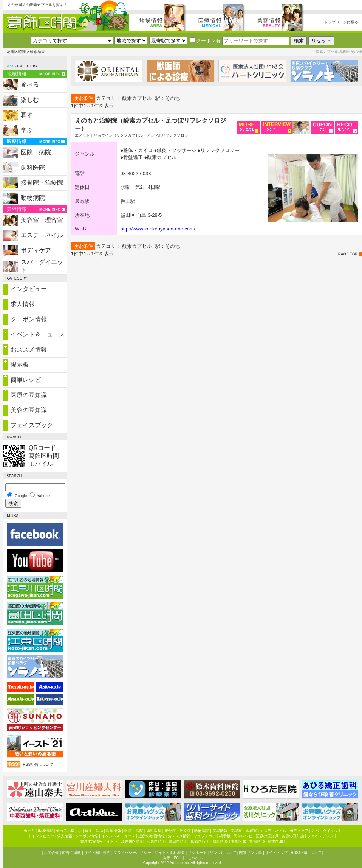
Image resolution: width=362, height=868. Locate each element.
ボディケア (36, 250)
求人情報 (23, 304)
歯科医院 (33, 167)
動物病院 (33, 198)
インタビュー (29, 289)
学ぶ (27, 130)
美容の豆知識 (29, 410)
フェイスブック (32, 425)
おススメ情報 (29, 349)
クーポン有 (205, 41)
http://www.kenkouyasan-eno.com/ (158, 229)
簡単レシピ (26, 380)
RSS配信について (38, 765)
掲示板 (20, 365)
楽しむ (30, 100)
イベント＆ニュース (38, 334)
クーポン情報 (29, 319)
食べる (30, 85)
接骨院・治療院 (42, 183)
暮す (27, 115)
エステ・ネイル (42, 235)
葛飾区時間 (16, 52)
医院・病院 (36, 152)
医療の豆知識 (29, 395)
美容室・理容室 (42, 220)
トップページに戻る (341, 22)
